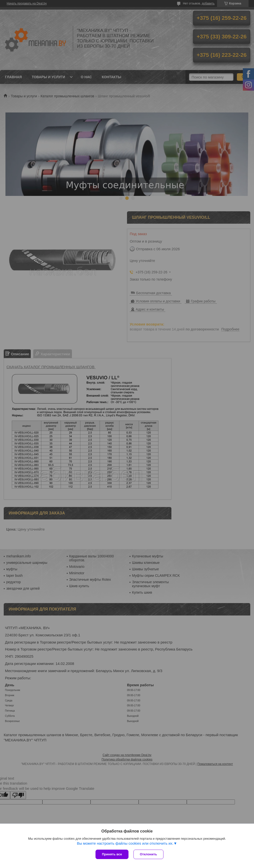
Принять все (112, 854)
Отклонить (148, 854)
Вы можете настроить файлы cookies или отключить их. (125, 843)
